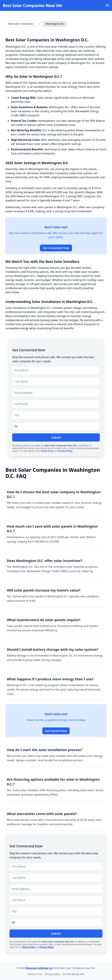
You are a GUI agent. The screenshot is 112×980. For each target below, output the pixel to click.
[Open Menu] (107, 5)
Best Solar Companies (21, 24)
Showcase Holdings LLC (39, 968)
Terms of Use (47, 451)
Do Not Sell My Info (74, 974)
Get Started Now (56, 731)
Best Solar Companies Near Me (33, 5)
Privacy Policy (66, 451)
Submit (56, 437)
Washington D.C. (55, 24)
